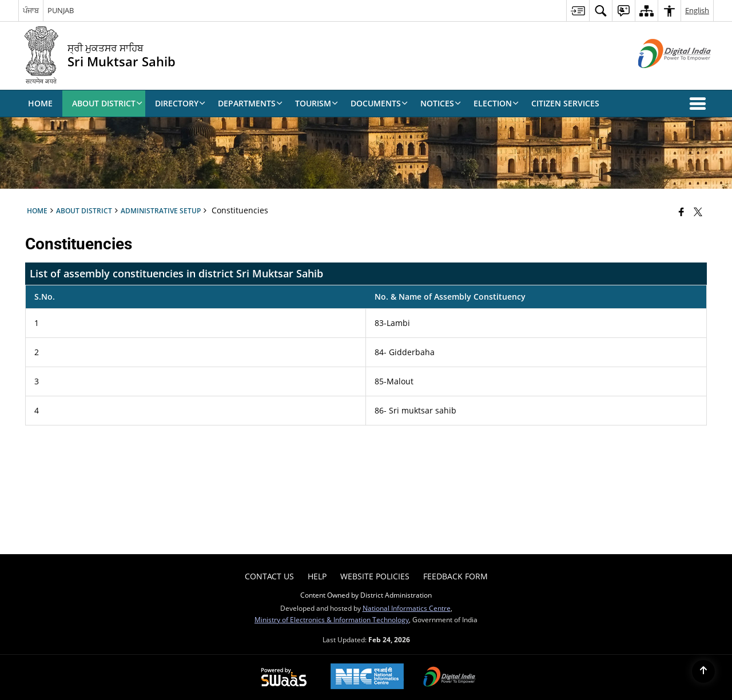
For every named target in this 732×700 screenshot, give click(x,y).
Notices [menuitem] (441, 103)
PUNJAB (61, 10)
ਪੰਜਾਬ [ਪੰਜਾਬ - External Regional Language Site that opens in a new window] (31, 10)
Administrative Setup (161, 210)
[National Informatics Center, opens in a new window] (367, 677)
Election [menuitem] (496, 103)
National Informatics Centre (407, 608)
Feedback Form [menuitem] (455, 576)
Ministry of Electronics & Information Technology (332, 619)
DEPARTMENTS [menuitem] (250, 103)
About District (84, 210)
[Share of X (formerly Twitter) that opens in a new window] (698, 212)
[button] (700, 104)
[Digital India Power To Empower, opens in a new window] (449, 678)
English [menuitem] (697, 10)
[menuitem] (578, 11)
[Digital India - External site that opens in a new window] (660, 77)
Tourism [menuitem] (317, 103)
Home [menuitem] (40, 103)
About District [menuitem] (107, 103)
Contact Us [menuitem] (269, 576)
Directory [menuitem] (180, 103)
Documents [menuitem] (379, 103)
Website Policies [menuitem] (375, 576)
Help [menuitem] (317, 576)
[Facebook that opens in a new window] (681, 212)
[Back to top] (703, 671)
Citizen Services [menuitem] (565, 103)
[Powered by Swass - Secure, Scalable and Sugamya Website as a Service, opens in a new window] (284, 678)
